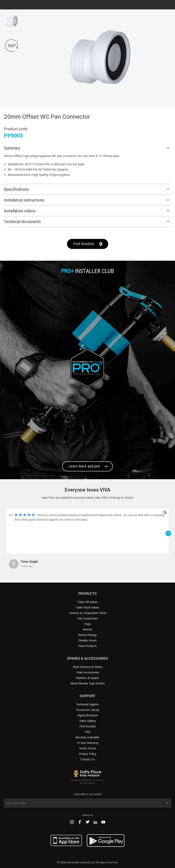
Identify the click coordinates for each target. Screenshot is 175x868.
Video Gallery (88, 721)
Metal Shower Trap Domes (88, 683)
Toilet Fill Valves (87, 602)
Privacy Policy (88, 754)
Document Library (88, 710)
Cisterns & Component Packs (88, 613)
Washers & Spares (87, 678)
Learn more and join (84, 466)
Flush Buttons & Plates (88, 667)
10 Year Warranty (88, 743)
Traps (88, 624)
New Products (87, 646)
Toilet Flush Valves (88, 607)
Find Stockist (84, 244)
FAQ (88, 732)
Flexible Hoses (87, 640)
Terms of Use (87, 748)
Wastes (87, 629)
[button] (168, 533)
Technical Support (88, 704)
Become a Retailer (87, 737)
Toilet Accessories (88, 672)
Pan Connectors (87, 618)
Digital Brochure (88, 715)
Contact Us (87, 759)
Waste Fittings (87, 635)
